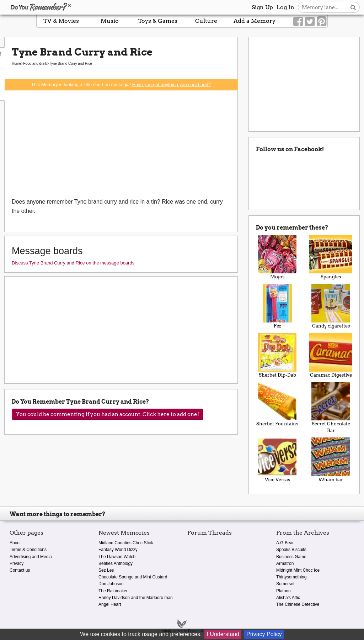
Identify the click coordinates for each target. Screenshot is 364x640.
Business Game (291, 557)
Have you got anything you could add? (172, 85)
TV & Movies (61, 21)
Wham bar (331, 460)
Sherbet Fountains (277, 404)
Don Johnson (111, 584)
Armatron (285, 563)
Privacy (17, 563)
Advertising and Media (31, 557)
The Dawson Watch (117, 557)
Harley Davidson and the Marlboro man (136, 598)
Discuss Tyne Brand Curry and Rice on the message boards (73, 263)
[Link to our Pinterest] (322, 22)
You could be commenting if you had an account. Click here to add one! (108, 414)
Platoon (283, 591)
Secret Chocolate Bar (331, 408)
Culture (206, 21)
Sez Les (106, 570)
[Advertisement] (121, 144)
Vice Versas (277, 460)
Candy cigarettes (331, 306)
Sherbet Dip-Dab (277, 355)
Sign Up (262, 7)
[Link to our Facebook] (298, 22)
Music (109, 21)
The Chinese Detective (298, 604)
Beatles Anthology (116, 563)
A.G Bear (285, 543)
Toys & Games (158, 21)
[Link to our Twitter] (310, 22)
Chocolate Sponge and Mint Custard (133, 577)
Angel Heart (110, 604)
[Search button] (353, 7)
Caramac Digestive (331, 355)
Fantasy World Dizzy (118, 550)
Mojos (277, 257)
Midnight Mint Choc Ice (298, 570)
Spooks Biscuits (291, 550)
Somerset (285, 584)
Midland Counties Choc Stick (126, 543)
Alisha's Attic (288, 598)
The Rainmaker (113, 591)
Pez (277, 306)
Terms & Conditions (28, 550)
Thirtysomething (291, 577)
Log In (285, 7)
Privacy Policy (264, 634)
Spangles (331, 257)
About (15, 543)
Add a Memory (255, 21)
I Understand (223, 634)
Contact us (20, 570)
